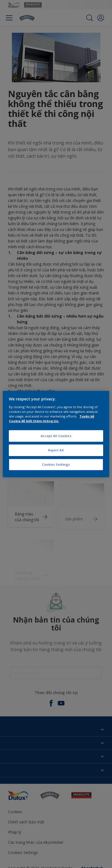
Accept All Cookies (56, 436)
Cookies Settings (56, 464)
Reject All (56, 450)
